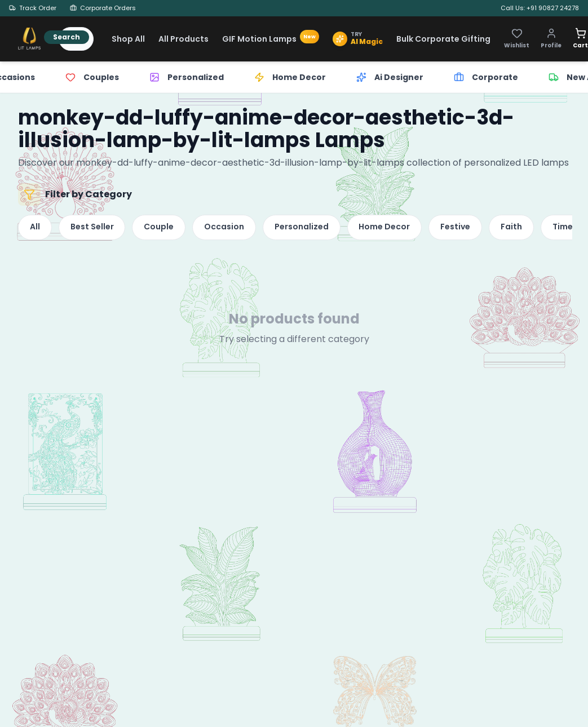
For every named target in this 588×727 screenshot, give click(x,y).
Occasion (229, 228)
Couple (162, 228)
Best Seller (94, 228)
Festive (464, 228)
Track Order (33, 8)
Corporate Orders (103, 8)
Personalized (307, 228)
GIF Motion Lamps (271, 39)
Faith (521, 228)
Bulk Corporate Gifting (443, 39)
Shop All (128, 39)
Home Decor (392, 228)
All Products (184, 39)
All (36, 228)
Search (67, 37)
